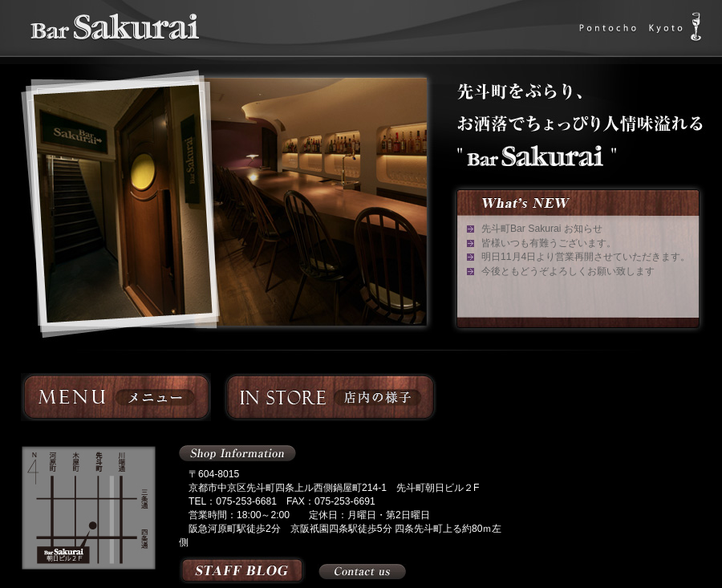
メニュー (116, 397)
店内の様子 (330, 397)
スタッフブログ (242, 570)
